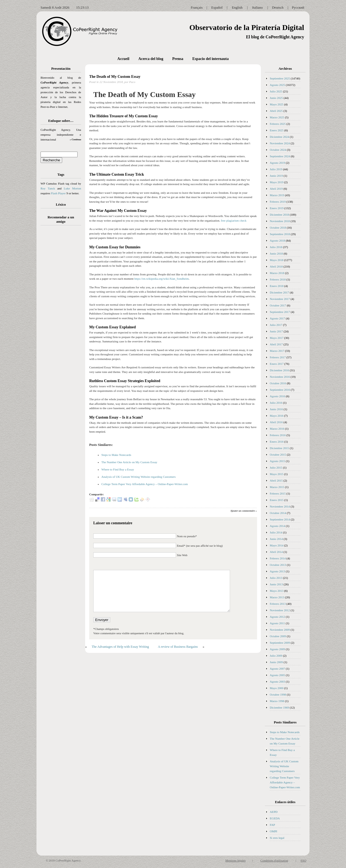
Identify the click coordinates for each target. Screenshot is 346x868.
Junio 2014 (276, 539)
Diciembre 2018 (279, 215)
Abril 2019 (276, 189)
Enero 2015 (277, 500)
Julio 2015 (276, 468)
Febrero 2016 (278, 435)
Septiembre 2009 (280, 643)
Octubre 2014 (278, 513)
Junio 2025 (276, 98)
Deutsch (278, 7)
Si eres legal (277, 838)
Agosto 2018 (277, 241)
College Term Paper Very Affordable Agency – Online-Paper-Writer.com (145, 484)
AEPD (274, 812)
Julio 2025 (276, 91)
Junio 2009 (276, 662)
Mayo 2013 (277, 591)
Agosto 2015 (277, 461)
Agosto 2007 (277, 669)
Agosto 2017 (277, 318)
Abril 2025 (276, 111)
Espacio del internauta (210, 59)
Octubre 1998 (278, 695)
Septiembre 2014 (280, 519)
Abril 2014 (276, 552)
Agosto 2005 (277, 675)
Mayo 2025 (277, 104)
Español (217, 7)
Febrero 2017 (278, 357)
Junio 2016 (276, 409)
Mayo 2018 (277, 260)
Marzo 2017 (277, 351)
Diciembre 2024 (279, 137)
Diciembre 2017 (279, 292)
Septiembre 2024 (280, 156)
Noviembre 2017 (280, 299)
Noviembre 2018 (280, 221)
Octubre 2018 (278, 228)
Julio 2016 (276, 403)
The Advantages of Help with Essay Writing (120, 647)
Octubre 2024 (278, 150)
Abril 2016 (276, 422)
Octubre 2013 (278, 565)
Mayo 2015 (277, 474)
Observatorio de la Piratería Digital (247, 27)
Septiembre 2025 (280, 78)
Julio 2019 (276, 169)
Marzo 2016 (277, 429)
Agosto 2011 (277, 623)
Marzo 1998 (277, 701)
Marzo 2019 (277, 195)
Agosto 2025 (277, 85)
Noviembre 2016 (280, 377)
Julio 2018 (276, 247)
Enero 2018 (277, 286)
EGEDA (275, 818)
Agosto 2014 (277, 526)
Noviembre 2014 (280, 506)
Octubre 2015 (278, 455)
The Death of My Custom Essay (115, 77)
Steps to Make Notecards (116, 455)
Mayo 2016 (277, 416)
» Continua (75, 139)
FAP (272, 825)
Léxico (61, 204)
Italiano (258, 7)
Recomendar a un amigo (61, 219)
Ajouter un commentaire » (244, 511)
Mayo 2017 (277, 338)
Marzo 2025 (277, 117)
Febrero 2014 (278, 558)
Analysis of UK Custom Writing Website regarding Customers (139, 477)
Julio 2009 (276, 656)
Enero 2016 (277, 442)
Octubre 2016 (278, 383)
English (237, 7)
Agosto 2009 (277, 649)
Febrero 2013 (278, 604)
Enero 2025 (277, 130)
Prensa (178, 59)
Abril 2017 (276, 344)
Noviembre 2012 (280, 610)
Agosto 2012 (277, 617)
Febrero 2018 (278, 279)
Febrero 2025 (278, 124)
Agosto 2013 (277, 571)
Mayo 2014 (277, 545)
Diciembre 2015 (279, 448)
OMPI (274, 831)
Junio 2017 (276, 331)
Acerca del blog (151, 59)
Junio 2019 (276, 176)
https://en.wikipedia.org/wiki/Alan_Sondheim (162, 279)
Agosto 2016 (277, 396)
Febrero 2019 (278, 202)
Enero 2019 (277, 208)
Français (197, 7)
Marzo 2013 (277, 597)
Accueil (123, 59)
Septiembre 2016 (280, 390)
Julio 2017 (276, 325)
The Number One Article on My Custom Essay (129, 462)
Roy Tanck (48, 188)
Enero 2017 (277, 364)
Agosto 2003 (277, 682)
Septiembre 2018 (280, 234)
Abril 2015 (276, 480)
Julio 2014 (276, 532)
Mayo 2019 (277, 182)
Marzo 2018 (277, 273)
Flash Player (58, 193)
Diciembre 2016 (279, 370)
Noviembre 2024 (280, 143)
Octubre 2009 (278, 636)
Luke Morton (72, 188)
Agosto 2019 (277, 163)
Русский (298, 7)
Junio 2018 (276, 253)
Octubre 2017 (278, 305)
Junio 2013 (276, 584)
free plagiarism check (234, 221)
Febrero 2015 (278, 493)
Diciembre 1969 (279, 707)
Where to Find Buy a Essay (118, 469)
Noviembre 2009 (280, 630)
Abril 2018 (276, 266)
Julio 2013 (276, 578)
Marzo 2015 (277, 487)
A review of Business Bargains (178, 647)
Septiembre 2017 (280, 312)
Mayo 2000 (277, 688)
